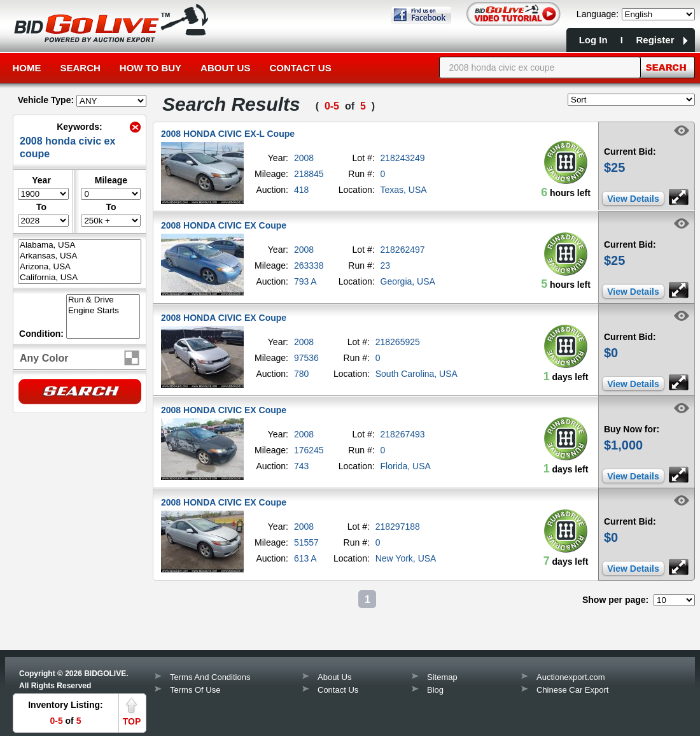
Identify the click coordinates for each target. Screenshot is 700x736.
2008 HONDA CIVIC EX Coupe (224, 225)
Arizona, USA (80, 267)
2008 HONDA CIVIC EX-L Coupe (228, 134)
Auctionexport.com (571, 677)
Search (80, 68)
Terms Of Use (195, 690)
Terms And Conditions (210, 677)
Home (27, 68)
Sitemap (442, 677)
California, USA (80, 278)
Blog (435, 690)
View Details (633, 199)
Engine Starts (103, 311)
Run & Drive (103, 300)
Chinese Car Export (572, 690)
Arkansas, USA (80, 256)
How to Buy (150, 68)
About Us (225, 68)
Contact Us (300, 68)
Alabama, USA (80, 245)
